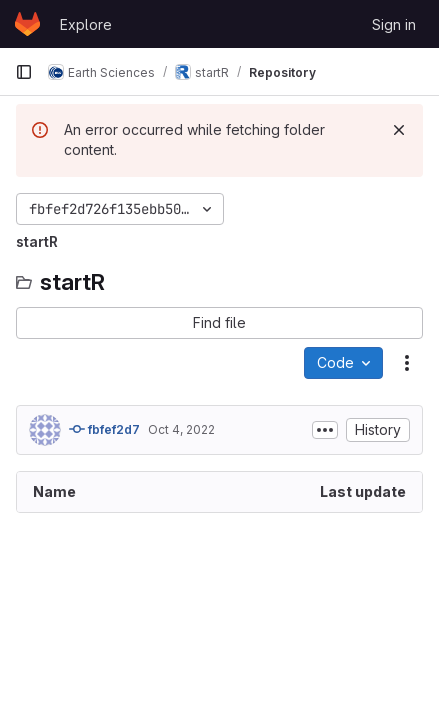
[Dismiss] (399, 130)
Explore (86, 24)
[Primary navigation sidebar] (24, 72)
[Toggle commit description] (325, 430)
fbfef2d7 (104, 429)
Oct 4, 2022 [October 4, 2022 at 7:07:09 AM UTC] (181, 429)
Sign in (394, 24)
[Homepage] (27, 24)
